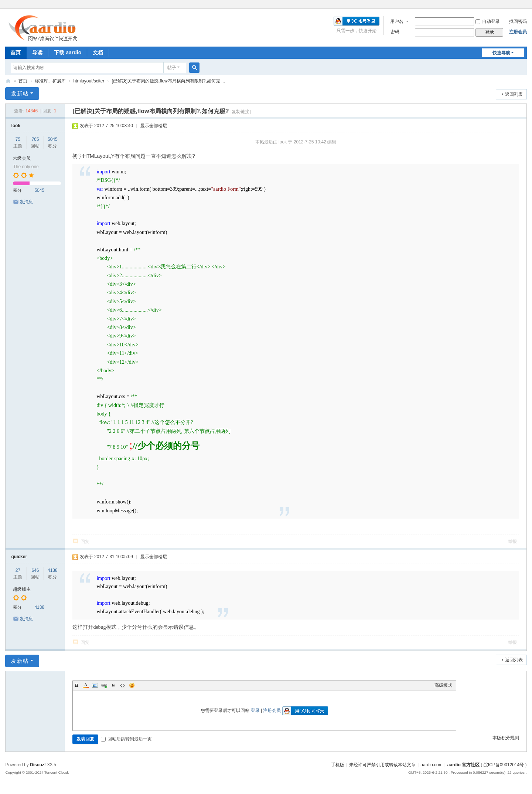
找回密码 (518, 21)
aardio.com (431, 765)
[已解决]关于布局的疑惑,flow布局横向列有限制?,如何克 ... (168, 81)
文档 (98, 52)
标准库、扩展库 (50, 81)
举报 (512, 542)
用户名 (397, 21)
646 (35, 570)
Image (95, 685)
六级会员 (22, 158)
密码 (395, 32)
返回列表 (514, 94)
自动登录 (488, 21)
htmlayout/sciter (89, 81)
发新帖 (20, 94)
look (16, 126)
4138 (53, 570)
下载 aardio (68, 52)
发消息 (26, 202)
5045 (53, 139)
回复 (85, 542)
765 (35, 139)
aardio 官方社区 (8, 81)
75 (18, 139)
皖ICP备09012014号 (504, 765)
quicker (19, 557)
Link (104, 685)
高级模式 (443, 685)
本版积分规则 (506, 738)
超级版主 (22, 589)
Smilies (132, 685)
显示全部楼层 (154, 126)
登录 (255, 710)
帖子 (172, 68)
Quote (113, 685)
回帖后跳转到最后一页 (126, 739)
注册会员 (518, 32)
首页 (16, 52)
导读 (37, 52)
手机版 (338, 765)
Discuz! (38, 765)
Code (123, 685)
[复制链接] (241, 112)
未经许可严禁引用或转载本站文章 (382, 765)
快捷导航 (501, 53)
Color (86, 685)
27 (18, 570)
